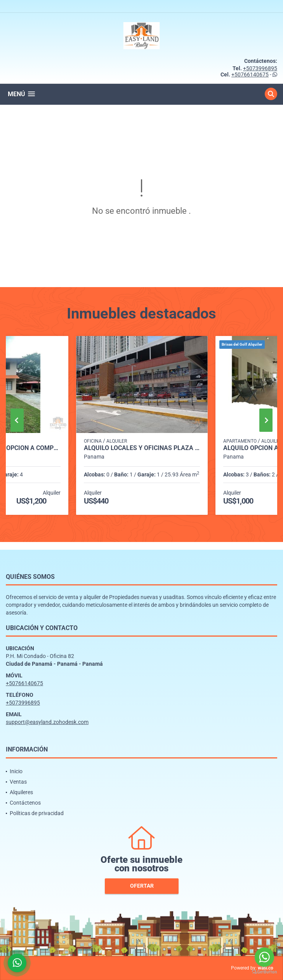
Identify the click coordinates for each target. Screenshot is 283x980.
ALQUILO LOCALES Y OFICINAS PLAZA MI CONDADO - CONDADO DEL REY (142, 448)
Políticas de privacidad (37, 813)
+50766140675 (250, 74)
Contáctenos (25, 803)
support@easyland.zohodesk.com (47, 722)
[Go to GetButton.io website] (264, 972)
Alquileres (21, 792)
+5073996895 (260, 68)
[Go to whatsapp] (264, 957)
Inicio (16, 771)
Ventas (18, 782)
